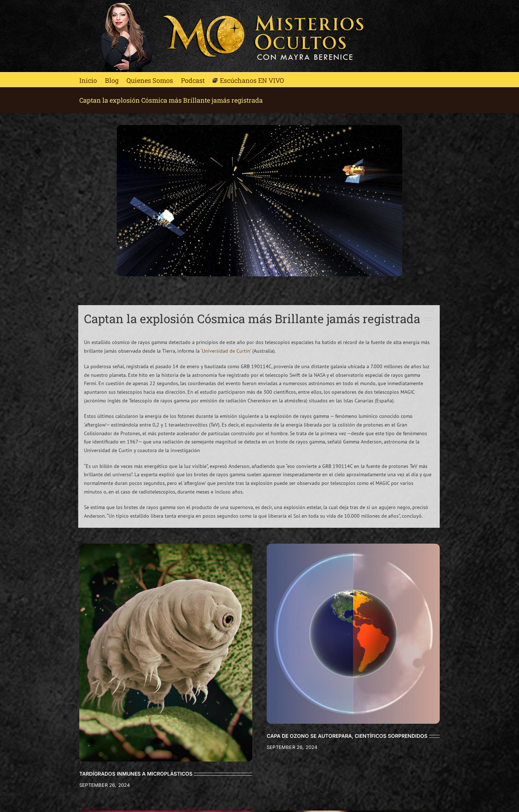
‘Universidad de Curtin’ (226, 351)
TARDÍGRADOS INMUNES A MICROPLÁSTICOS (136, 774)
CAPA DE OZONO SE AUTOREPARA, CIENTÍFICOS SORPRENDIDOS (347, 736)
